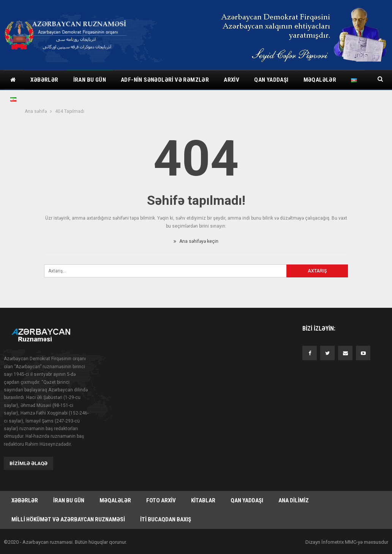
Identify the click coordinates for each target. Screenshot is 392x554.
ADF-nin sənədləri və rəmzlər (165, 80)
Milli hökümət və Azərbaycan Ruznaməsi (68, 519)
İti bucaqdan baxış (166, 519)
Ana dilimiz (294, 500)
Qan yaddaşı (271, 80)
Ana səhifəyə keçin (196, 241)
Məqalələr (115, 500)
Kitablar (203, 500)
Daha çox (317, 80)
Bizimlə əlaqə (28, 463)
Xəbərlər (44, 80)
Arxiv (232, 80)
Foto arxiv (161, 500)
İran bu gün (90, 80)
